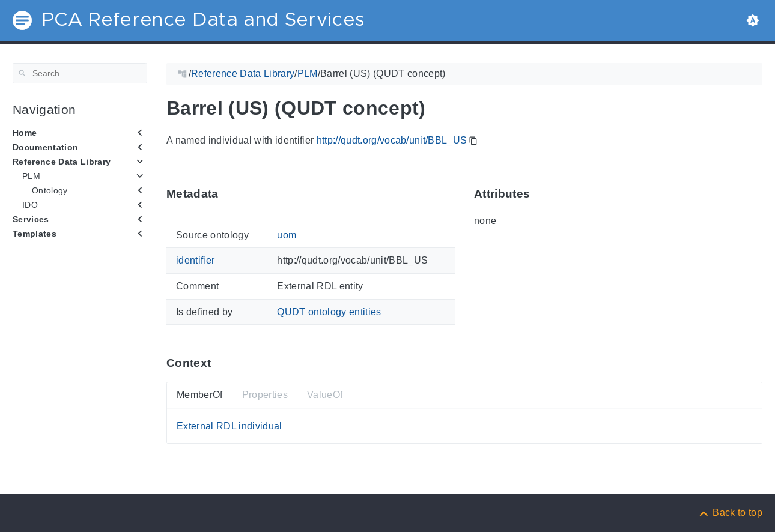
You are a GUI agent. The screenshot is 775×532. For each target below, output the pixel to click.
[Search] (80, 73)
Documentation (45, 147)
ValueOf (325, 395)
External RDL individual (229, 426)
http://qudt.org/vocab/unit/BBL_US (392, 140)
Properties (265, 395)
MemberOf (200, 395)
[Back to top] (730, 512)
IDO (30, 205)
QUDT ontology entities (329, 311)
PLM (31, 176)
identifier (195, 260)
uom (287, 235)
